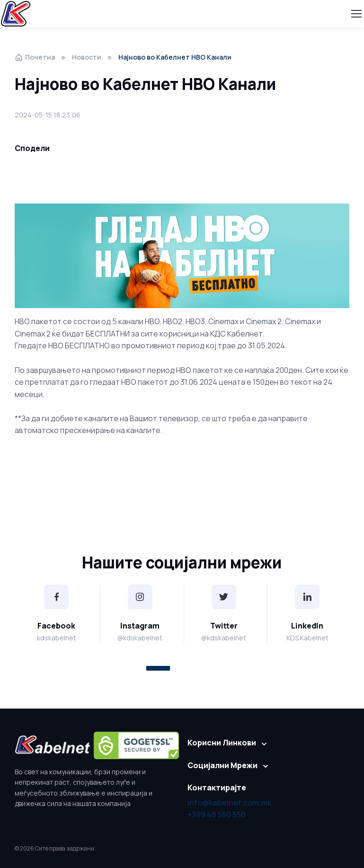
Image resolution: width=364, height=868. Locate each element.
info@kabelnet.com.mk (229, 803)
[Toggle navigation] (356, 14)
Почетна (35, 57)
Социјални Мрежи (222, 765)
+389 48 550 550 (217, 815)
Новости (87, 57)
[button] (158, 668)
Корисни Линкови (222, 743)
